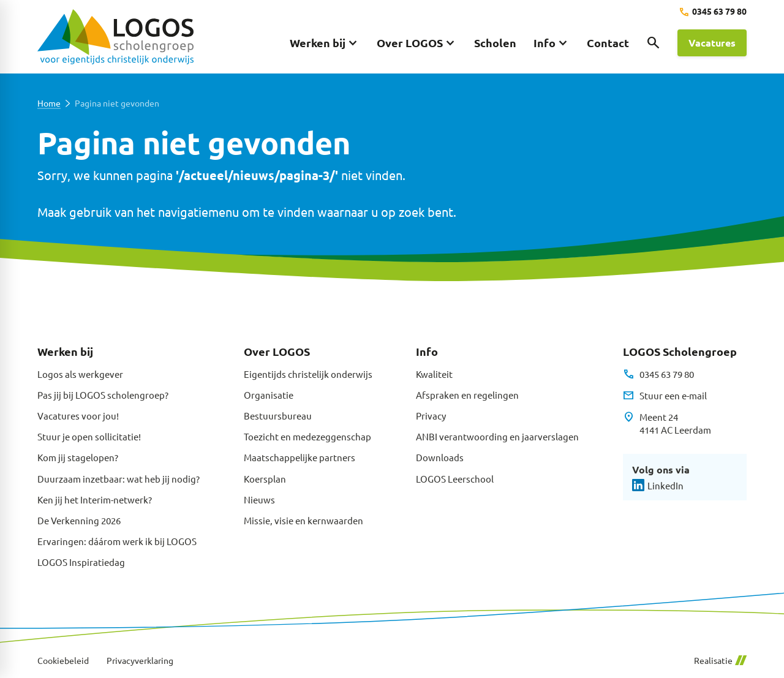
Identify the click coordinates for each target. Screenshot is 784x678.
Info (427, 351)
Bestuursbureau (278, 416)
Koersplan (265, 479)
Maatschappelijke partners (300, 457)
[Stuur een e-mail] (665, 396)
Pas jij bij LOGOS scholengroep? (103, 395)
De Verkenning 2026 (79, 520)
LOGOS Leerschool (455, 479)
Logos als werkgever (80, 374)
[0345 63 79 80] (713, 12)
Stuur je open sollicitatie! (89, 436)
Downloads (440, 457)
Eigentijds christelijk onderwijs (308, 374)
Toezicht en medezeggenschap (307, 436)
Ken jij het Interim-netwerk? (95, 499)
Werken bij (65, 351)
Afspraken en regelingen (467, 395)
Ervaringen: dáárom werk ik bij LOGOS (117, 541)
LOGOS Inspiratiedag (81, 562)
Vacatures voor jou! (78, 416)
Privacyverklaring (140, 661)
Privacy (431, 416)
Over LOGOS (277, 351)
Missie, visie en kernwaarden (303, 520)
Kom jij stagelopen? (78, 457)
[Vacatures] (712, 43)
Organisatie (269, 395)
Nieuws (259, 499)
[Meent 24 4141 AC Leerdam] (667, 424)
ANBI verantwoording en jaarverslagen (497, 436)
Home (49, 103)
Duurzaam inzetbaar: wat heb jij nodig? (119, 479)
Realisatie (720, 661)
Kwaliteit (434, 374)
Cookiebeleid (63, 661)
